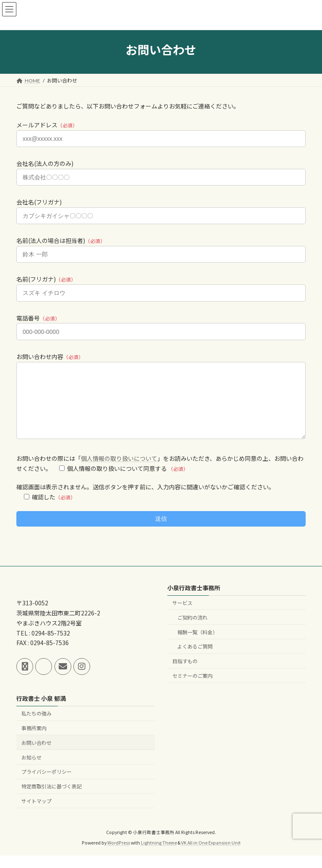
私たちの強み (36, 726)
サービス (182, 616)
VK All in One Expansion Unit (211, 855)
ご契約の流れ (192, 630)
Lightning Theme (159, 855)
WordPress (119, 855)
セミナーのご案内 (192, 688)
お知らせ (31, 770)
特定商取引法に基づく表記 (52, 799)
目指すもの (185, 674)
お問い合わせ (36, 756)
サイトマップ (36, 814)
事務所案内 (34, 741)
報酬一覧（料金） (197, 645)
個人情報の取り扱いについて (119, 471)
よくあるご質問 (195, 659)
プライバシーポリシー (47, 784)
